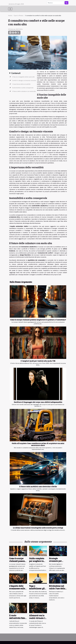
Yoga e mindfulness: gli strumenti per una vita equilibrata (38, 590)
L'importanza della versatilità (21, 84)
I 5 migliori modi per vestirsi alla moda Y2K (38, 361)
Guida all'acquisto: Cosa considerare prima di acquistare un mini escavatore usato (38, 444)
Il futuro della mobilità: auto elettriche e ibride (38, 486)
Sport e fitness (19, 15)
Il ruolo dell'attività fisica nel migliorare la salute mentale (18, 619)
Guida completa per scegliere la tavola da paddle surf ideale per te (37, 562)
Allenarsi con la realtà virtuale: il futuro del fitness (37, 618)
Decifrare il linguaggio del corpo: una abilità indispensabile (38, 402)
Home (10, 15)
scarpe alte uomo (43, 154)
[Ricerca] (55, 3)
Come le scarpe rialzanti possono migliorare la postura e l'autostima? (38, 320)
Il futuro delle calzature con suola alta (24, 91)
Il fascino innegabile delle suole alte (23, 77)
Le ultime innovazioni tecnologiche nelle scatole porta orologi (38, 528)
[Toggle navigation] (10, 9)
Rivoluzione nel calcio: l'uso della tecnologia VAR (57, 589)
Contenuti (16, 73)
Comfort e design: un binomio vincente (24, 80)
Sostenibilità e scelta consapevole (23, 88)
